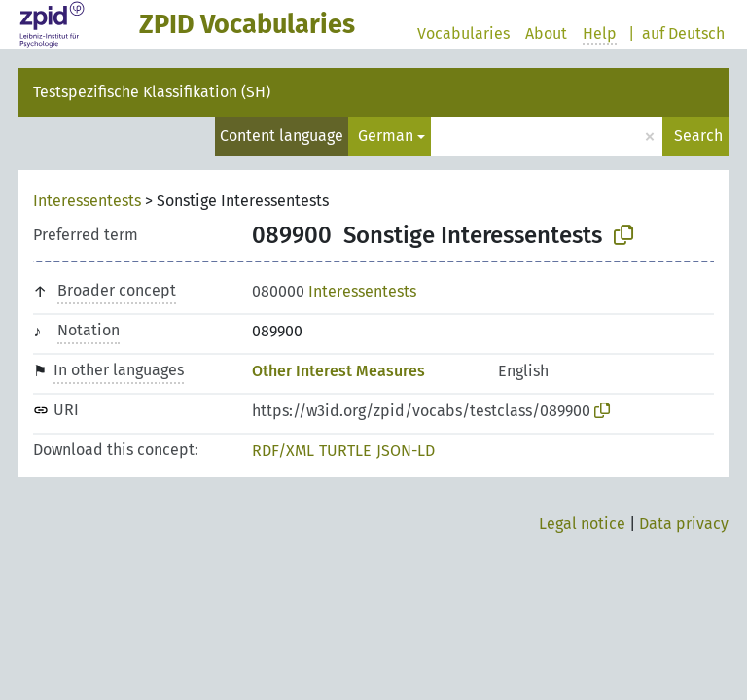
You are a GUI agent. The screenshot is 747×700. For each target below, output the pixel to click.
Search (698, 136)
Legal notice (582, 524)
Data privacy (684, 524)
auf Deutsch (683, 34)
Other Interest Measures (338, 371)
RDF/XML (283, 451)
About (546, 34)
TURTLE (345, 451)
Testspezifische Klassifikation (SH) (152, 92)
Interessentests (87, 201)
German (386, 136)
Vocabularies (463, 34)
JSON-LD (406, 451)
